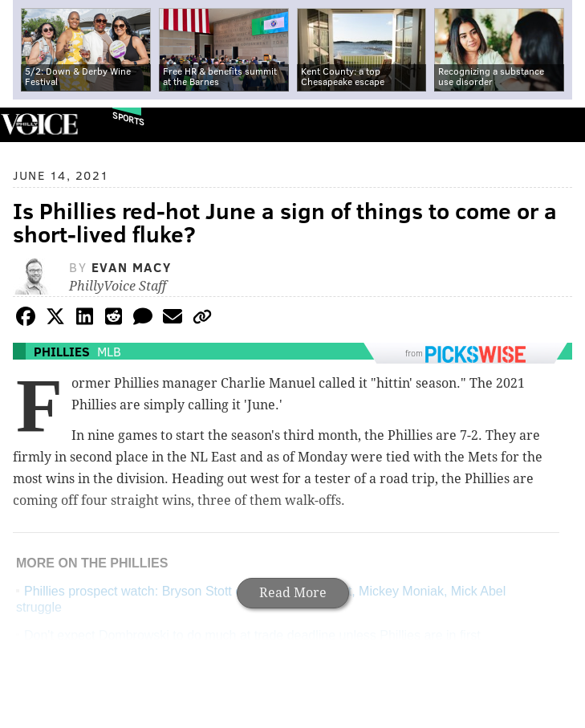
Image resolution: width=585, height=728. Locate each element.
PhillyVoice (39, 124)
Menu (559, 125)
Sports (128, 118)
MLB (109, 351)
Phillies (62, 351)
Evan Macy (131, 267)
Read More (293, 593)
